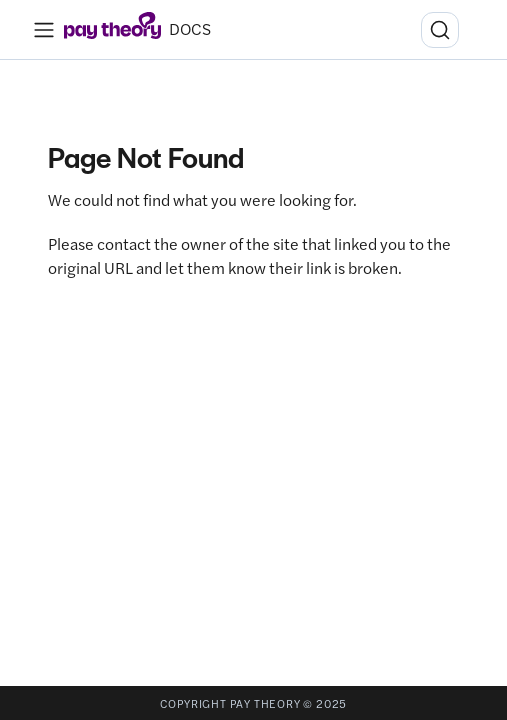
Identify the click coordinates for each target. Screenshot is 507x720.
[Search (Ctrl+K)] (440, 30)
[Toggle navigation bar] (44, 30)
